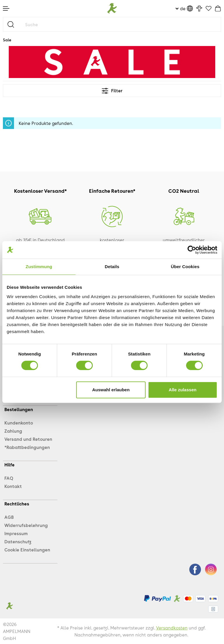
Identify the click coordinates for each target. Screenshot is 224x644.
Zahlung (13, 431)
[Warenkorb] (218, 8)
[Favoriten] (209, 9)
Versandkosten (172, 628)
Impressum (16, 533)
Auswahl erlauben (111, 390)
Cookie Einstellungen (27, 550)
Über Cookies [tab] (185, 267)
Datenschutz (18, 542)
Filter (112, 91)
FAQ (9, 478)
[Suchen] (13, 24)
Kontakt (13, 486)
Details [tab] (112, 267)
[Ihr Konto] (199, 8)
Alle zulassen (182, 390)
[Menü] (6, 8)
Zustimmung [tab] (39, 267)
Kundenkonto (19, 423)
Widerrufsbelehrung (26, 525)
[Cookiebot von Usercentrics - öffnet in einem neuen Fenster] (192, 250)
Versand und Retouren (28, 439)
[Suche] (122, 24)
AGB (9, 517)
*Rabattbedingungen (27, 447)
